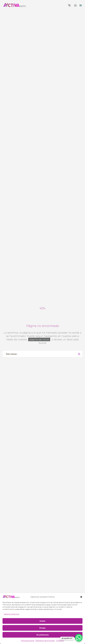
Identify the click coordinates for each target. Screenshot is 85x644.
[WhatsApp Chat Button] (79, 638)
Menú (81, 5)
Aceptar (43, 621)
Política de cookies (28, 641)
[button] (81, 597)
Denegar (42, 628)
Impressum (60, 641)
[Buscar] (42, 354)
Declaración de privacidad (45, 641)
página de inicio (39, 339)
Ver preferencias (42, 635)
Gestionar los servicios (11, 614)
